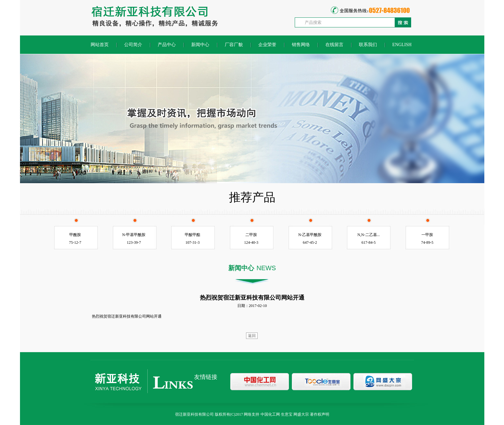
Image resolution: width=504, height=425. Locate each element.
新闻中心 (200, 45)
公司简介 (133, 45)
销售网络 (301, 45)
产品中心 (167, 45)
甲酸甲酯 (193, 235)
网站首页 (100, 45)
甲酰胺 (75, 235)
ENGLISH (402, 45)
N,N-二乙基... (368, 235)
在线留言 (334, 45)
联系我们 (368, 45)
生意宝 (287, 414)
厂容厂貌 (234, 45)
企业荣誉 (267, 45)
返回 (252, 336)
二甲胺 (251, 235)
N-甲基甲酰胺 (134, 235)
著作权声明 (320, 414)
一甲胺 (427, 235)
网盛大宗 (301, 414)
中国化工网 (270, 414)
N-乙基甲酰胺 (310, 235)
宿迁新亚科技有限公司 (194, 414)
